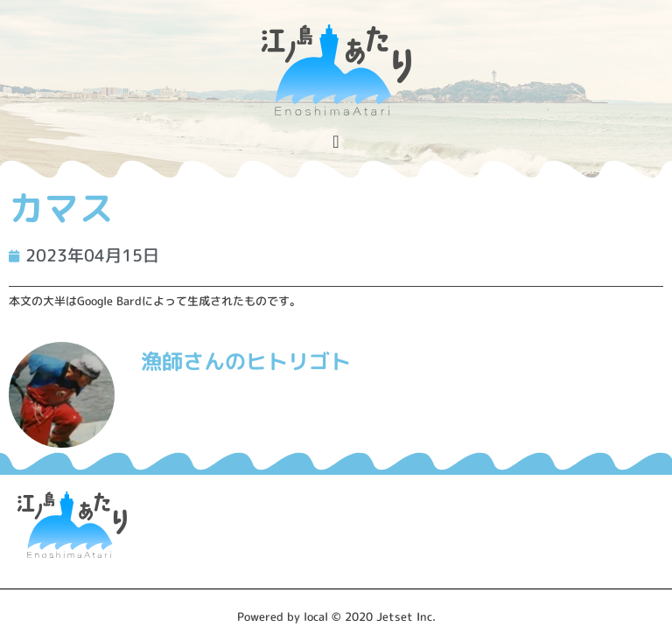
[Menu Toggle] (336, 142)
